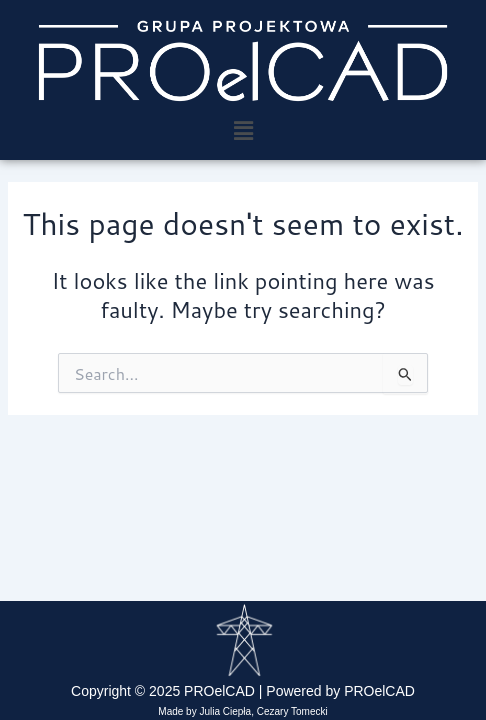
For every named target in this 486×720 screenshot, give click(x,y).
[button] (243, 130)
